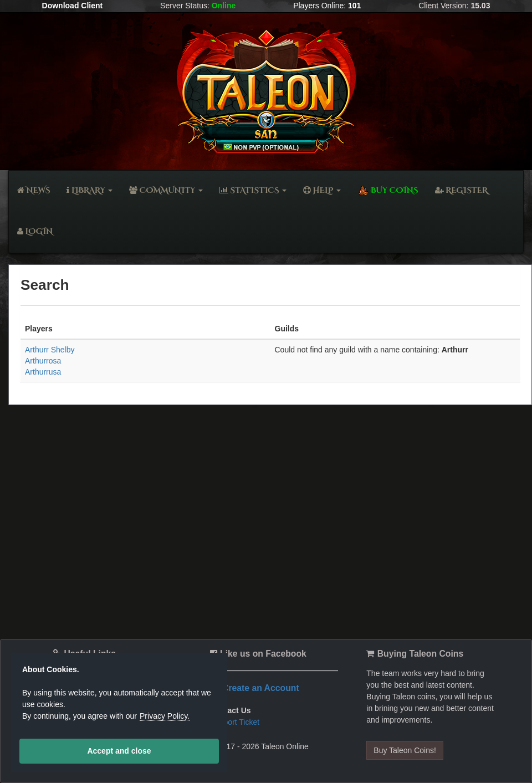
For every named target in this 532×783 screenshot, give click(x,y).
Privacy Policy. (165, 716)
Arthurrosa (43, 361)
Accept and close (119, 751)
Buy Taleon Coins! (405, 750)
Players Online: (327, 6)
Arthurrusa (43, 372)
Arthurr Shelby (50, 350)
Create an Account (261, 688)
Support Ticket (235, 722)
